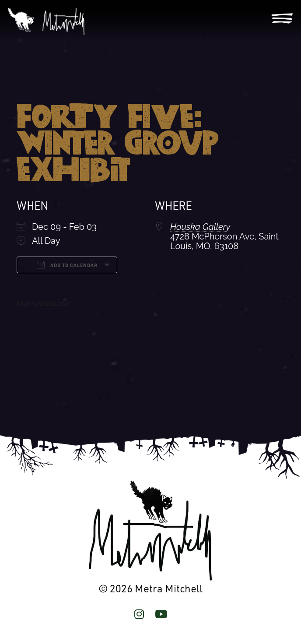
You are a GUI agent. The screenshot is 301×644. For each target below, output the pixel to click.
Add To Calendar (67, 265)
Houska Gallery (200, 227)
